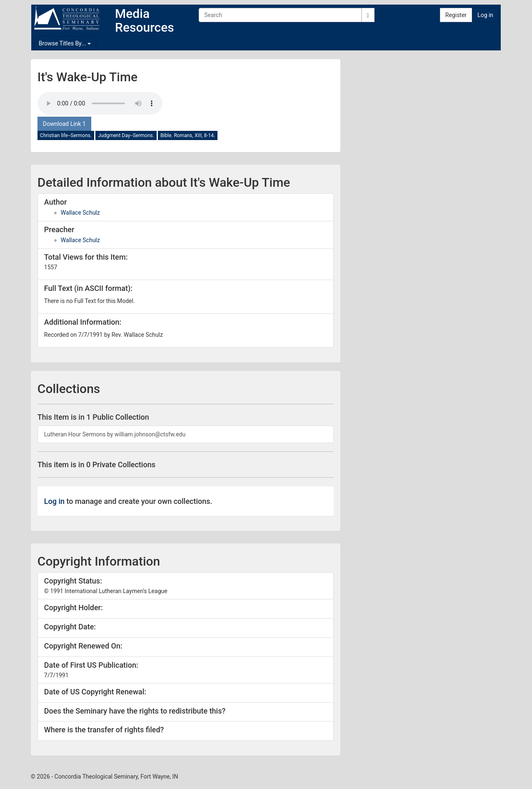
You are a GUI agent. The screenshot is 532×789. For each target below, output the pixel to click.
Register (456, 15)
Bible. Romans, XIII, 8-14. (188, 135)
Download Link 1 (64, 124)
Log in (485, 15)
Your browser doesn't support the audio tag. (100, 103)
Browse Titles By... (65, 43)
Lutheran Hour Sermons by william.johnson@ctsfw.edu (115, 434)
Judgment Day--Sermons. (126, 135)
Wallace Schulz (80, 213)
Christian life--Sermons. (66, 135)
